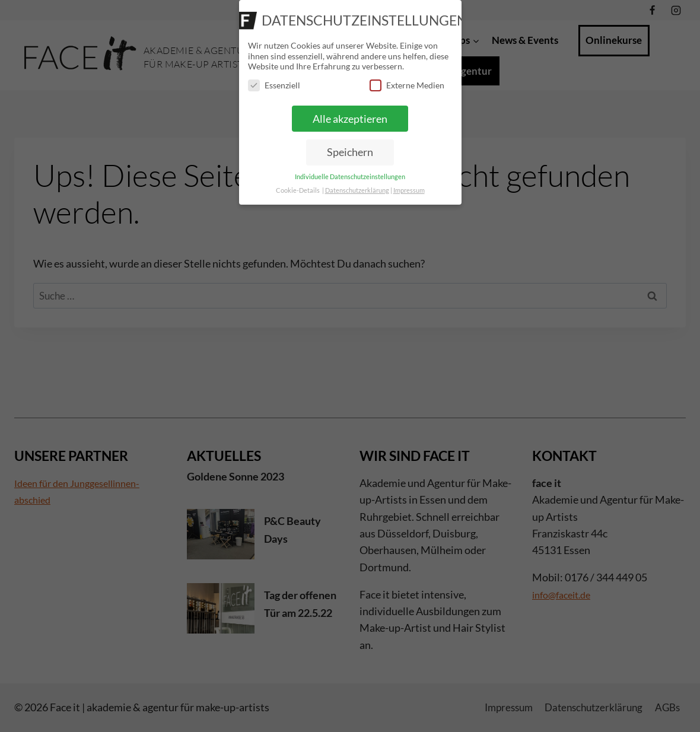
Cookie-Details (298, 190)
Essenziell (274, 85)
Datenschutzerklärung (357, 190)
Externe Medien (407, 85)
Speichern (350, 152)
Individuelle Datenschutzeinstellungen (350, 177)
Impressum (409, 190)
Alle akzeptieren (350, 119)
